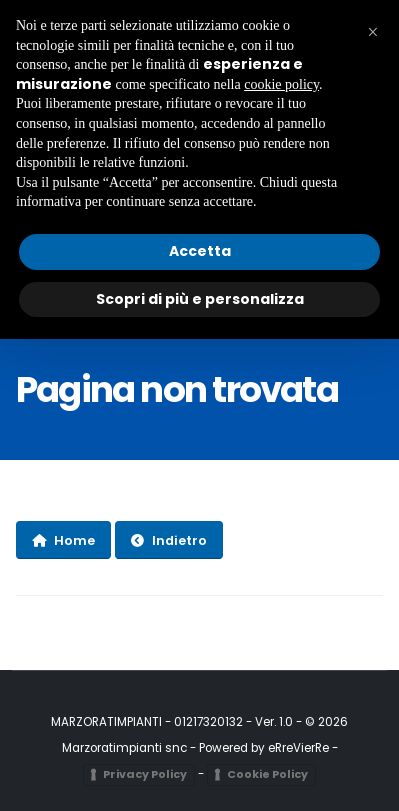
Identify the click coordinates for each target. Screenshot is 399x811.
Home (63, 540)
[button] (373, 32)
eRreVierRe (298, 748)
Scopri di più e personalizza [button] (200, 299)
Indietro (169, 540)
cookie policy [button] (281, 84)
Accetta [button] (200, 251)
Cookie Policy (267, 774)
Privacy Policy (145, 774)
